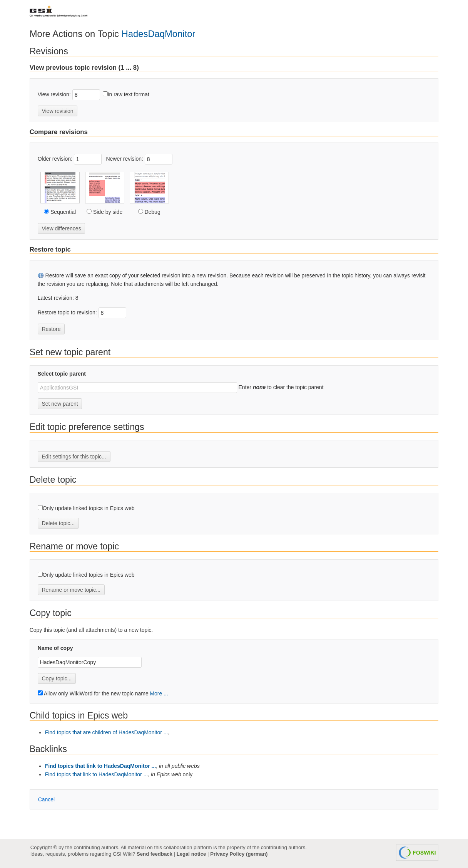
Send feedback (155, 854)
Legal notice (191, 854)
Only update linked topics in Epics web (89, 508)
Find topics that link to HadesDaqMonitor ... (101, 766)
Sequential (62, 212)
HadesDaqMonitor (159, 34)
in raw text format (128, 94)
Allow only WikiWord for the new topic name (93, 693)
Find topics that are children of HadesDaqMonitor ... (107, 732)
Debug (152, 212)
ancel (47, 799)
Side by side (107, 212)
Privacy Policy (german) (239, 854)
